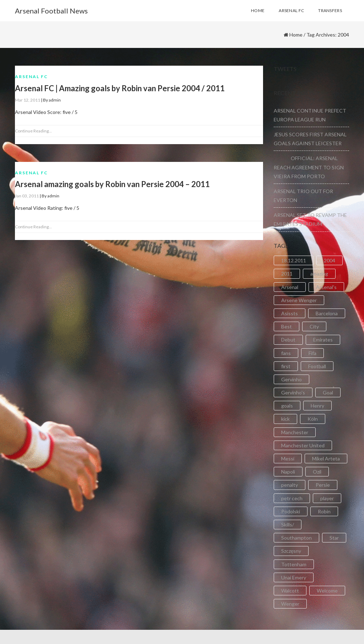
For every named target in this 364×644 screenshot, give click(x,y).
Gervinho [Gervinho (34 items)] (291, 379)
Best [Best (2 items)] (287, 326)
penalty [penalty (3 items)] (290, 485)
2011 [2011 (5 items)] (287, 274)
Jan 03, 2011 (27, 196)
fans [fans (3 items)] (286, 353)
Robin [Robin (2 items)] (324, 511)
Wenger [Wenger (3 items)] (290, 604)
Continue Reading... (33, 131)
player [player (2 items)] (327, 498)
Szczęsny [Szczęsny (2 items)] (291, 551)
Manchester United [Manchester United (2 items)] (303, 445)
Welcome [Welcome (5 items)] (327, 591)
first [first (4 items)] (286, 366)
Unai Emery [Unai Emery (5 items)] (294, 577)
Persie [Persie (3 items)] (323, 485)
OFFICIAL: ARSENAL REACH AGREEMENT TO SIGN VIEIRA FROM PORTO (309, 167)
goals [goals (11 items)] (287, 406)
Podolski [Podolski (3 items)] (291, 511)
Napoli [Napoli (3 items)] (288, 472)
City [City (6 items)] (314, 326)
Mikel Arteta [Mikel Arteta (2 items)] (326, 459)
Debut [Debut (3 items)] (288, 340)
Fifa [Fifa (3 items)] (312, 353)
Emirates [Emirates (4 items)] (323, 340)
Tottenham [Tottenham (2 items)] (294, 564)
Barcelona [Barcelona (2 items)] (327, 313)
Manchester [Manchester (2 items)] (295, 432)
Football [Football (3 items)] (317, 366)
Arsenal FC (31, 77)
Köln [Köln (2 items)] (313, 419)
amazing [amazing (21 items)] (319, 274)
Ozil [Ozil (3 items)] (317, 472)
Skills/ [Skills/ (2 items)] (288, 525)
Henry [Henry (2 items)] (317, 406)
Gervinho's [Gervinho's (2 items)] (293, 392)
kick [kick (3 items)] (285, 419)
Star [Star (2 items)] (334, 538)
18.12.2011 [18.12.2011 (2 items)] (294, 260)
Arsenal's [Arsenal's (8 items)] (326, 287)
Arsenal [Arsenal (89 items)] (290, 287)
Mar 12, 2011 (28, 100)
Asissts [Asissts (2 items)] (290, 313)
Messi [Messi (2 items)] (288, 459)
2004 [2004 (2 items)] (330, 260)
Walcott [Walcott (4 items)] (290, 591)
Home (296, 35)
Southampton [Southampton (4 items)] (296, 538)
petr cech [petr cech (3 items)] (292, 498)
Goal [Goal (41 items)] (328, 392)
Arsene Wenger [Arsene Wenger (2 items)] (299, 300)
